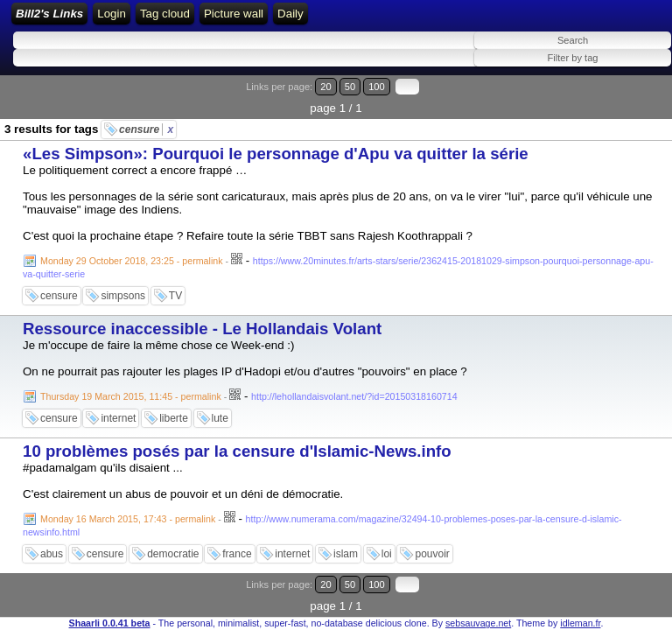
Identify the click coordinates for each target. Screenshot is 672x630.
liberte (174, 418)
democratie (173, 554)
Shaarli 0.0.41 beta (110, 623)
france (237, 554)
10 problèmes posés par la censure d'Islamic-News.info (237, 451)
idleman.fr (580, 623)
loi (387, 554)
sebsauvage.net (478, 623)
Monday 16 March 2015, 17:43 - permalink (128, 519)
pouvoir (432, 554)
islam (346, 554)
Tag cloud (165, 14)
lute (220, 418)
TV (175, 296)
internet (118, 418)
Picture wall (234, 14)
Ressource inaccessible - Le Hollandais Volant (202, 329)
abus (52, 554)
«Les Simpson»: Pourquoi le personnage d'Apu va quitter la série (276, 154)
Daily (290, 14)
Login (112, 14)
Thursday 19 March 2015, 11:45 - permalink (131, 396)
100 (377, 87)
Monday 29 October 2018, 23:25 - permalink (132, 261)
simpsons (123, 296)
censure (146, 129)
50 (350, 87)
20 (325, 87)
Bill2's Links (49, 14)
